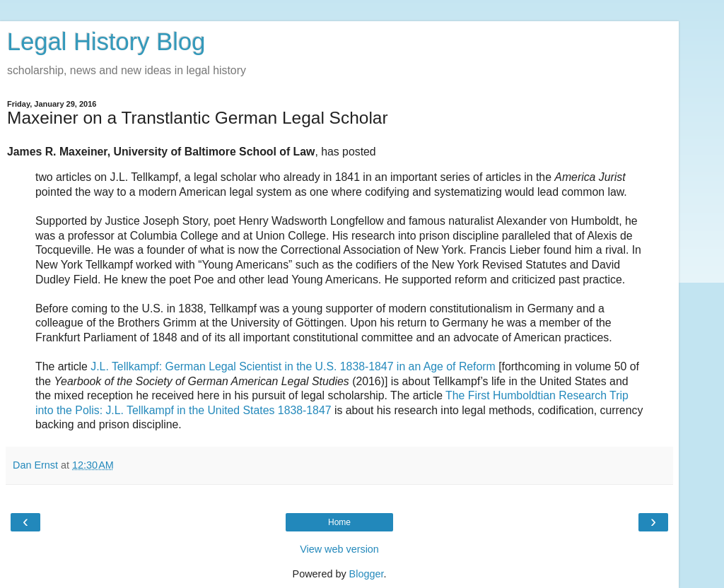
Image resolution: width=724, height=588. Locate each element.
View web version (339, 549)
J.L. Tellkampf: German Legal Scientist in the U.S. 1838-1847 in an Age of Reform (293, 366)
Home (339, 522)
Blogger (367, 574)
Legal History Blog (106, 42)
